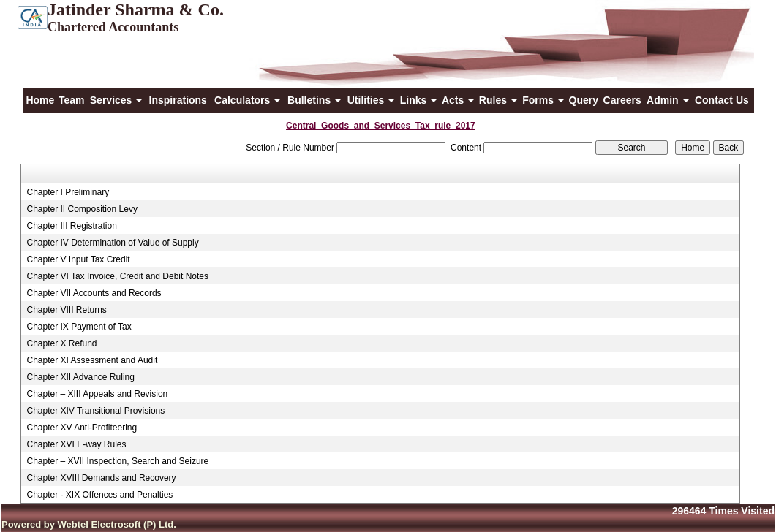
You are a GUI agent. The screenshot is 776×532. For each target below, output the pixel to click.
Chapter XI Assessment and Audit (92, 360)
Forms (543, 100)
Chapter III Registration (71, 226)
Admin (667, 100)
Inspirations (178, 100)
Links (418, 100)
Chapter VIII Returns (66, 310)
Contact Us (722, 100)
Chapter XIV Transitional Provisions (95, 411)
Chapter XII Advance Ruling (80, 377)
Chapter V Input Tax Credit (78, 259)
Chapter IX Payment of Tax (79, 327)
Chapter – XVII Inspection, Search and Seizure (117, 461)
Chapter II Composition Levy (82, 209)
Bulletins (314, 100)
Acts (458, 100)
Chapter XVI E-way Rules (76, 444)
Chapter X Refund (61, 343)
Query (584, 100)
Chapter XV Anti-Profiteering (82, 427)
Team (72, 100)
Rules (498, 100)
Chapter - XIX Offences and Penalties (99, 495)
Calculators (247, 100)
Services (116, 100)
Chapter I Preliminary (68, 192)
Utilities (371, 100)
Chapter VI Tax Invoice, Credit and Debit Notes (117, 276)
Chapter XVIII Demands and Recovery (101, 478)
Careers (622, 100)
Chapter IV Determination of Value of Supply (112, 243)
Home (40, 100)
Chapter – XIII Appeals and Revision (97, 394)
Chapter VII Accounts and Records (94, 293)
